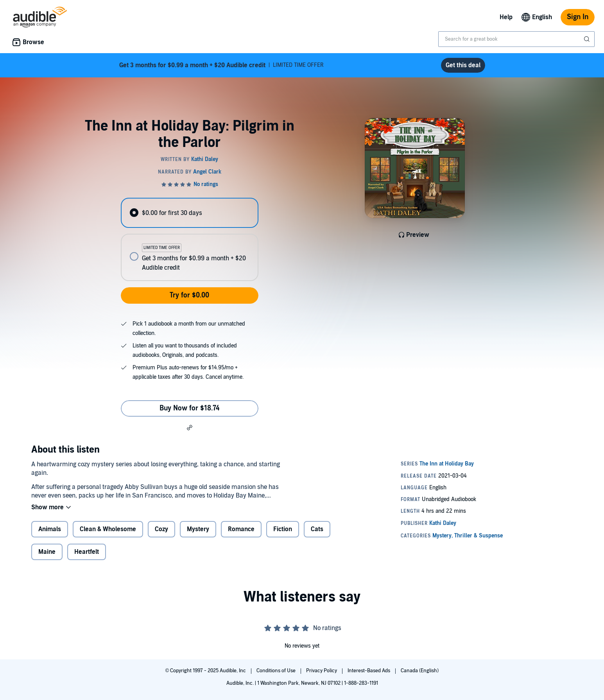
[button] (190, 427)
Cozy (161, 529)
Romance (241, 529)
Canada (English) (420, 671)
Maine (47, 552)
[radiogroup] (190, 239)
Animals (50, 529)
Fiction (283, 529)
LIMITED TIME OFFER (221, 65)
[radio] (190, 213)
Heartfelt (87, 552)
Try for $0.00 (189, 295)
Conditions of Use (277, 671)
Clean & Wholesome (108, 529)
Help (506, 17)
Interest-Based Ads (369, 671)
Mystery (198, 529)
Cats (317, 529)
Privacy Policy (322, 671)
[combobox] (516, 39)
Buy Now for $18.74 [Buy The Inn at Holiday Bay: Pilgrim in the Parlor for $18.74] (190, 408)
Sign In (578, 17)
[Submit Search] (588, 39)
